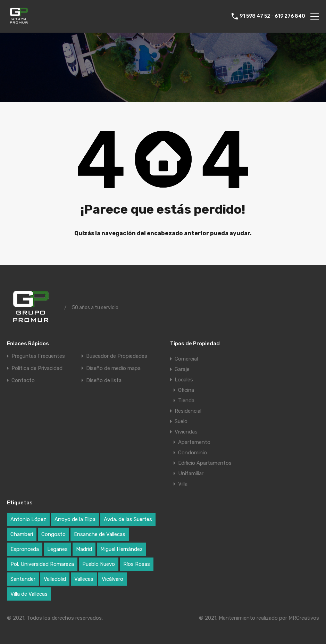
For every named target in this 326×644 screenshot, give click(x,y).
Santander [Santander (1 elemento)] (23, 579)
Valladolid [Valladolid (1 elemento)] (55, 579)
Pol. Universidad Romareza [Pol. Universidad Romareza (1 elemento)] (42, 564)
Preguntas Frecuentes (38, 356)
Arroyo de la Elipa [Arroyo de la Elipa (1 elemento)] (75, 519)
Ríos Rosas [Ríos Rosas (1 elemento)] (137, 564)
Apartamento (194, 442)
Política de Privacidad (37, 368)
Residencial (188, 411)
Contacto (23, 381)
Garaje (182, 369)
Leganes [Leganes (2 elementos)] (57, 549)
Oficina (186, 390)
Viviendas (186, 432)
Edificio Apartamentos (205, 463)
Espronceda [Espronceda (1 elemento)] (25, 549)
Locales (184, 380)
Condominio (193, 453)
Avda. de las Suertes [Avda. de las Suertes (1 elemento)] (128, 519)
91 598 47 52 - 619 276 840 (272, 16)
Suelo (181, 421)
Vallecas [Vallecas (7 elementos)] (84, 579)
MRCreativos (304, 618)
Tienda (186, 401)
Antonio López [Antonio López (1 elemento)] (28, 519)
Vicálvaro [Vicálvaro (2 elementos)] (112, 579)
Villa (183, 484)
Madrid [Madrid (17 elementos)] (84, 549)
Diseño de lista (104, 381)
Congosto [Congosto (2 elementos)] (53, 534)
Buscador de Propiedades (117, 356)
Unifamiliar (191, 473)
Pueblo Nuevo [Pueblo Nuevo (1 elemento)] (99, 564)
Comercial (186, 359)
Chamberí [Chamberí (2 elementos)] (22, 534)
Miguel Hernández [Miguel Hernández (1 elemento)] (122, 549)
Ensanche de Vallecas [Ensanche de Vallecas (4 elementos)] (100, 534)
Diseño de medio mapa (113, 368)
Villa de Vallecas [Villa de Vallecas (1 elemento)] (29, 594)
